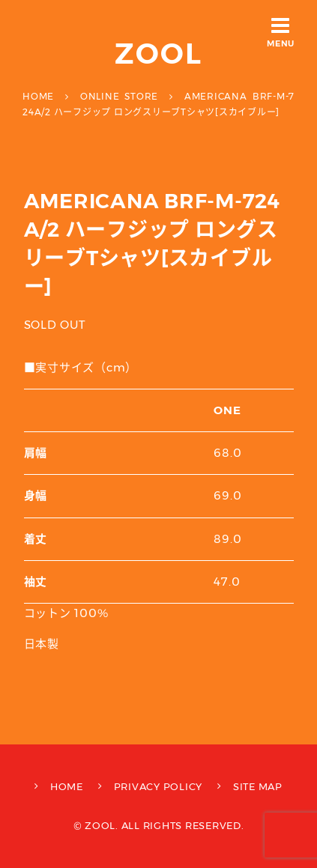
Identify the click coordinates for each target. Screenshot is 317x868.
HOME (67, 786)
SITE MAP (258, 786)
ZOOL (158, 54)
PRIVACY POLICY (158, 786)
